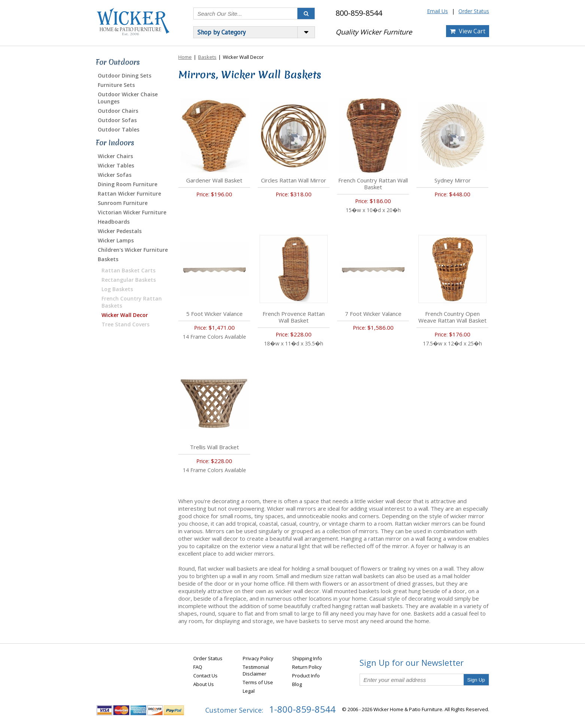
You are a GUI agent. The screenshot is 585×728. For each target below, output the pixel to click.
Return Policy (307, 667)
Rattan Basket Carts (128, 270)
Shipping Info (307, 658)
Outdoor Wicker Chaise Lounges (128, 98)
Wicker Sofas (115, 175)
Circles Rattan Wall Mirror (294, 180)
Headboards (114, 222)
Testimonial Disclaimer (256, 670)
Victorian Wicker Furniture (132, 212)
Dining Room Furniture (128, 184)
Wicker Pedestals (120, 231)
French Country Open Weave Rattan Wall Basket (452, 317)
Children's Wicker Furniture (133, 250)
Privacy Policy (258, 658)
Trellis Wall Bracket (214, 447)
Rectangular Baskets (129, 280)
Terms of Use (258, 682)
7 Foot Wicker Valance (373, 314)
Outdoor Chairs (118, 111)
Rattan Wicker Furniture (129, 194)
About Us (204, 684)
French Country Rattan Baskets (132, 302)
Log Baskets (117, 289)
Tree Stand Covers (125, 324)
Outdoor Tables (119, 129)
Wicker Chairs (115, 156)
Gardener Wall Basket (214, 180)
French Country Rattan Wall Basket (373, 184)
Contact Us (205, 676)
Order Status (474, 11)
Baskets (108, 259)
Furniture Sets (116, 85)
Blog (297, 684)
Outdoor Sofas (117, 120)
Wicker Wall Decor (125, 315)
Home (185, 57)
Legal (249, 691)
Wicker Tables (116, 165)
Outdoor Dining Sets (125, 75)
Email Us (437, 11)
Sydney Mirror (453, 180)
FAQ (198, 667)
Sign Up (476, 680)
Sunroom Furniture (123, 203)
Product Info (306, 676)
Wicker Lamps (116, 240)
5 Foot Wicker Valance (214, 314)
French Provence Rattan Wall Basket (294, 317)
